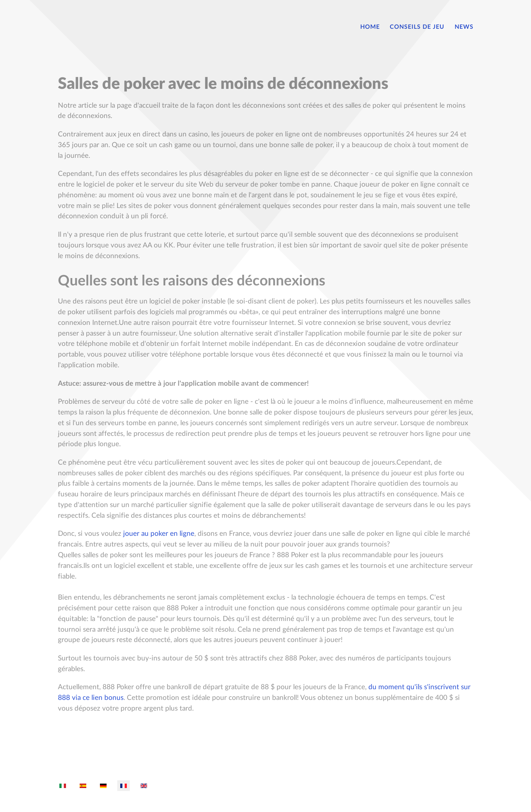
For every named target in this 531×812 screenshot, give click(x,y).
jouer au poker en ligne (159, 534)
